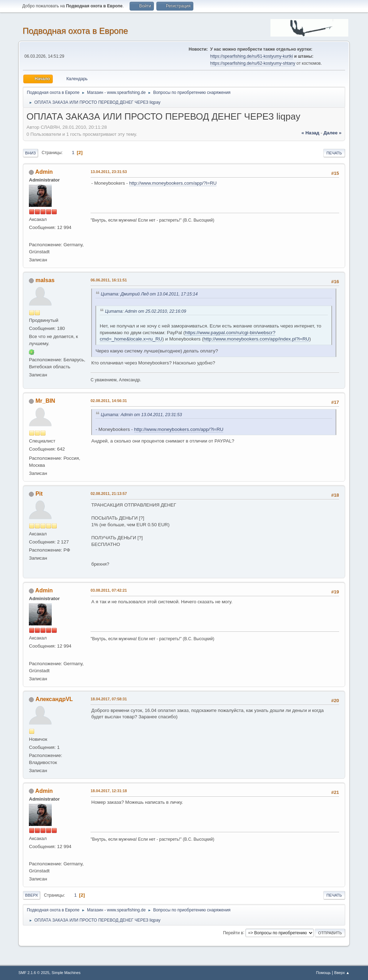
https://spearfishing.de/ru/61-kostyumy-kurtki (252, 56)
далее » (333, 133)
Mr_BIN (45, 401)
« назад (310, 133)
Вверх (32, 895)
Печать (334, 153)
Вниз (30, 153)
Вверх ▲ (342, 973)
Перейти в (233, 933)
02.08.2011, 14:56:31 (109, 401)
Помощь (324, 973)
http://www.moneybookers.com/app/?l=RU (173, 183)
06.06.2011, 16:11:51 (109, 280)
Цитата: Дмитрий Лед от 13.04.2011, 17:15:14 (150, 294)
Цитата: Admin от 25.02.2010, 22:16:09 (147, 311)
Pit (39, 494)
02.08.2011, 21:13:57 (109, 494)
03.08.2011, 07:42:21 (109, 590)
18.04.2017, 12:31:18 (109, 791)
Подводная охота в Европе (75, 31)
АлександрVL (54, 699)
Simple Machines (66, 973)
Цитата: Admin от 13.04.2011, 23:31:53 (142, 415)
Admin (44, 172)
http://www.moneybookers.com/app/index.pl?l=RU (256, 339)
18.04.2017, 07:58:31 (109, 699)
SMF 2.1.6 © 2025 (34, 973)
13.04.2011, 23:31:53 (109, 172)
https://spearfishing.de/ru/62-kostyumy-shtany (253, 63)
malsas (45, 280)
